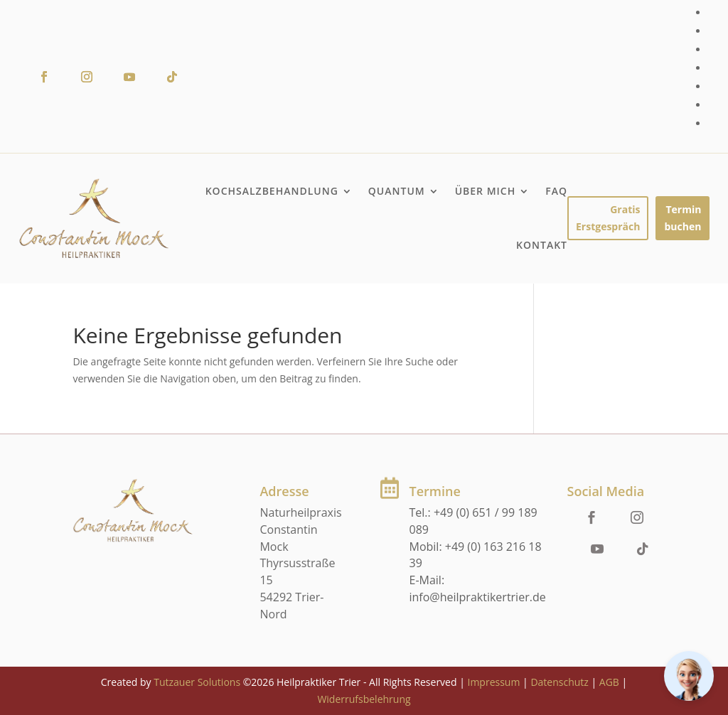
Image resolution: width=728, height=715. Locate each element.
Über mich (486, 191)
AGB (609, 682)
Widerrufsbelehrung (364, 699)
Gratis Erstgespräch (608, 218)
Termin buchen (682, 218)
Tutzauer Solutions (197, 682)
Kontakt (542, 245)
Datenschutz (559, 682)
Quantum (397, 191)
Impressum (493, 682)
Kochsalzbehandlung (272, 191)
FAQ (556, 191)
